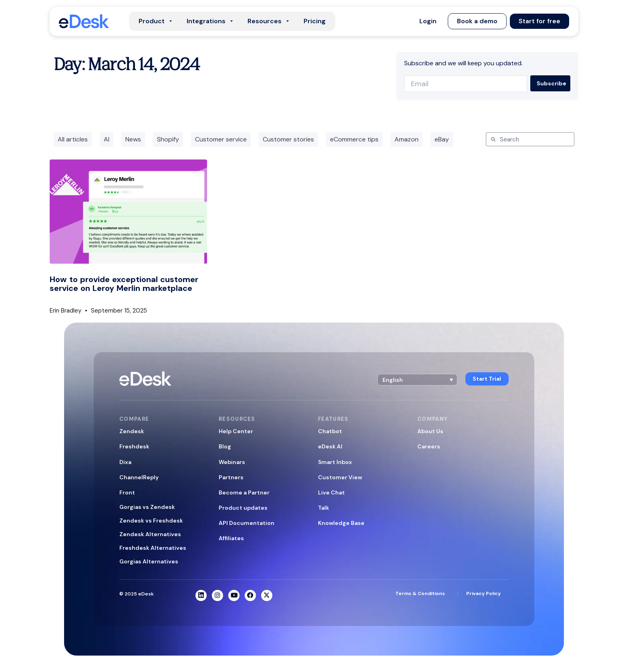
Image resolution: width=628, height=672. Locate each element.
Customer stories (288, 139)
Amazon (407, 139)
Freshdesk (134, 446)
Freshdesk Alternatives (153, 548)
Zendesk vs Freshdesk (151, 521)
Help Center (236, 431)
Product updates (243, 508)
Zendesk (132, 431)
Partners (231, 477)
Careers (429, 446)
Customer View (340, 477)
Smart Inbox (335, 462)
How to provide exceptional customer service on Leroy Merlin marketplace (124, 284)
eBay (442, 139)
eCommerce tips (354, 139)
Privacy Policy (483, 594)
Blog (225, 446)
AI (107, 139)
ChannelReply (139, 477)
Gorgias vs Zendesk (147, 507)
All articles (73, 139)
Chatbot (330, 431)
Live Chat (331, 492)
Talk (324, 508)
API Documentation (247, 523)
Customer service (221, 139)
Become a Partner (244, 492)
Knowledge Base (341, 523)
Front (127, 492)
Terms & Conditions (420, 594)
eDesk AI (330, 446)
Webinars (232, 462)
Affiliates (231, 538)
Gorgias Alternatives (149, 561)
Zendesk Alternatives (150, 534)
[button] (428, 21)
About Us (430, 431)
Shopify (168, 139)
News (133, 139)
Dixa (125, 462)
